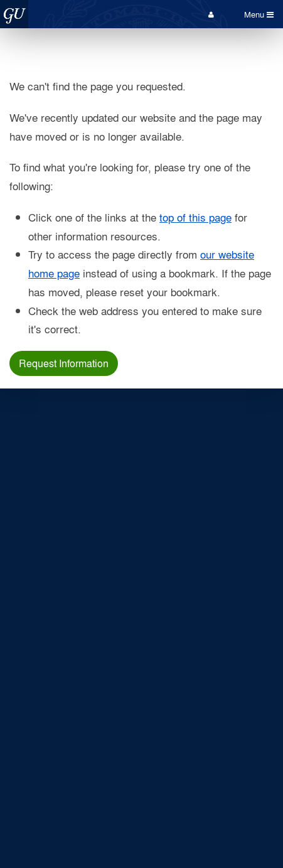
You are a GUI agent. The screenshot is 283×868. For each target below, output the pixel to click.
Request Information (64, 363)
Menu (259, 14)
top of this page (195, 217)
